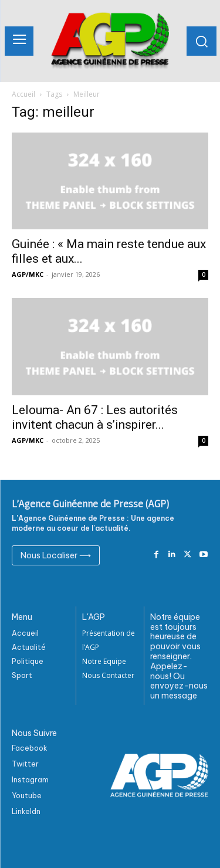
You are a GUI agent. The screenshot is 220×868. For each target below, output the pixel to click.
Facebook (30, 748)
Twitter (25, 764)
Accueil (23, 94)
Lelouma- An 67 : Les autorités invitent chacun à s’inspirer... (95, 417)
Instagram (30, 780)
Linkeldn (26, 811)
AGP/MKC (28, 274)
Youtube (27, 796)
